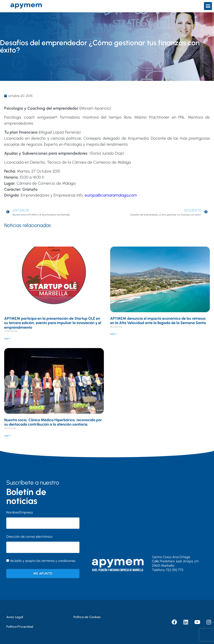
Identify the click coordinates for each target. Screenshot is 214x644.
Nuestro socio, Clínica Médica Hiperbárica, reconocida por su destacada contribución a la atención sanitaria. (53, 422)
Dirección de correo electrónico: (43, 544)
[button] (208, 6)
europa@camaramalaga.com (111, 195)
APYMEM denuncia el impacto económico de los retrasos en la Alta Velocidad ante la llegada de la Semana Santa (158, 321)
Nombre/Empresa (19, 512)
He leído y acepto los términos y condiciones (43, 561)
